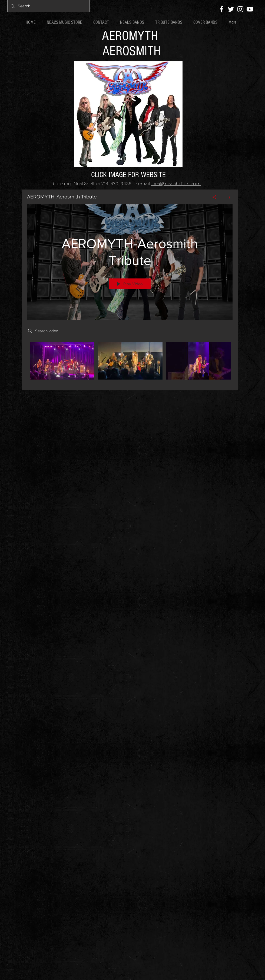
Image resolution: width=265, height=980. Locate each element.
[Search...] (48, 6)
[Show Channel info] (227, 197)
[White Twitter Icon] (231, 9)
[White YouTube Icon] (250, 9)
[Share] (215, 197)
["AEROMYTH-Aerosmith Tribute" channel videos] (130, 362)
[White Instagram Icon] (240, 9)
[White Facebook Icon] (221, 9)
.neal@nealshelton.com (176, 184)
